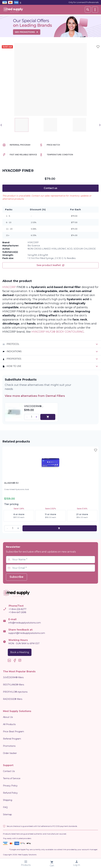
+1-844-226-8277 (18, 609)
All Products (9, 724)
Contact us (51, 188)
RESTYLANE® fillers (13, 685)
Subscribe (16, 577)
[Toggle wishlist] (98, 47)
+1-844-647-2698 (17, 612)
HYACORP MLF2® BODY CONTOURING (58, 332)
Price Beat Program (13, 732)
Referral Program (20, 145)
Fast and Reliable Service (23, 155)
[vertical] (95, 10)
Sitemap (7, 814)
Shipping (8, 800)
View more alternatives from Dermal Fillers (36, 396)
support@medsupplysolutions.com (27, 633)
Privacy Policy (10, 786)
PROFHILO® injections (15, 692)
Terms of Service (12, 778)
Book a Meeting (20, 652)
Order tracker (10, 753)
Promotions (9, 746)
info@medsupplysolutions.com (25, 623)
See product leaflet (51, 265)
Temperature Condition (60, 155)
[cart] (48, 417)
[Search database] (88, 10)
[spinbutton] (32, 417)
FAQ (5, 807)
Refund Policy (10, 793)
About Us (8, 717)
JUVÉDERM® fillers (13, 677)
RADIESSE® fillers (13, 699)
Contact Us (9, 771)
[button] (27, 417)
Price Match (53, 145)
